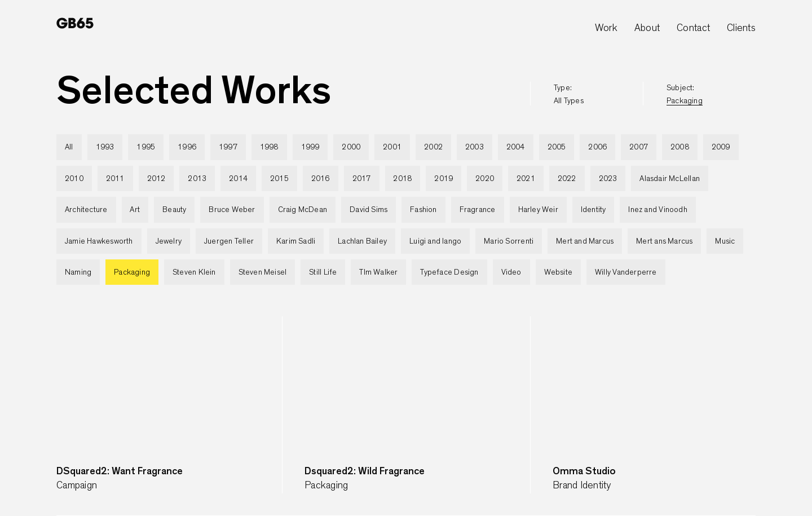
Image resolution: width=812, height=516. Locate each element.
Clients (741, 28)
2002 (433, 147)
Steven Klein (194, 272)
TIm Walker (378, 272)
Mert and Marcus (585, 241)
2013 (197, 179)
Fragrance (478, 210)
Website (558, 272)
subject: (685, 94)
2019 (443, 179)
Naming (78, 272)
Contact (693, 28)
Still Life (323, 272)
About (647, 28)
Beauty (174, 210)
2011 (115, 179)
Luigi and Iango (435, 241)
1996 (187, 147)
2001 (392, 147)
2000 (351, 147)
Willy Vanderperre (626, 272)
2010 (74, 179)
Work (606, 28)
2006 (597, 147)
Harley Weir (538, 210)
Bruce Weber (232, 210)
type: (569, 94)
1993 (105, 147)
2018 (402, 179)
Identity (593, 210)
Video (511, 272)
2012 (156, 179)
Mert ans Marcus (664, 241)
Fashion (423, 210)
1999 (310, 147)
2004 (516, 147)
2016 (321, 179)
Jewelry (169, 241)
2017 (362, 179)
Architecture (86, 210)
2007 (639, 147)
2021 (526, 179)
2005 (557, 147)
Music (725, 241)
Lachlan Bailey (362, 241)
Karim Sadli (296, 241)
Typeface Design (449, 272)
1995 (146, 147)
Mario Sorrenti (509, 241)
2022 (567, 179)
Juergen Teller (229, 241)
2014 (238, 179)
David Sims (369, 210)
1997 (228, 147)
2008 (680, 147)
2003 (475, 147)
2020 (485, 179)
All (69, 147)
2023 (608, 179)
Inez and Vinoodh (657, 210)
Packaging (132, 272)
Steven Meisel (263, 272)
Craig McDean (303, 210)
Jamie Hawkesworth (99, 241)
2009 (721, 147)
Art (135, 210)
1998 (269, 147)
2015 (279, 179)
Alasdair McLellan (670, 179)
